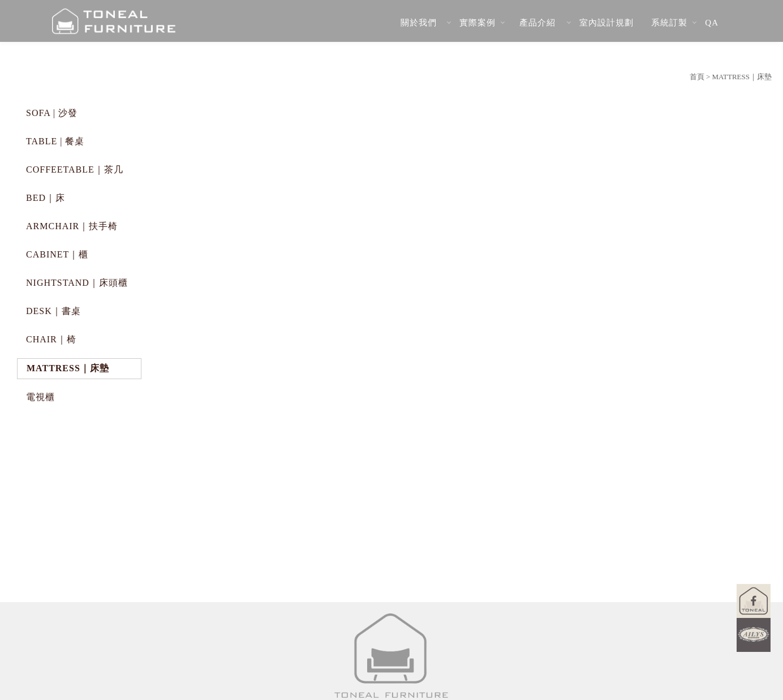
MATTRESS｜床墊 (68, 368)
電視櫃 (40, 397)
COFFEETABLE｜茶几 (75, 169)
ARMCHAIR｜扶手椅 (72, 226)
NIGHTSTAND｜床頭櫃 (77, 283)
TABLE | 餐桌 (55, 141)
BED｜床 (46, 198)
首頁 (697, 77)
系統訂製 (669, 23)
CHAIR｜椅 (51, 339)
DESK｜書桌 (53, 311)
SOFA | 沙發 (52, 113)
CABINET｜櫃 (57, 254)
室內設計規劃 (606, 23)
